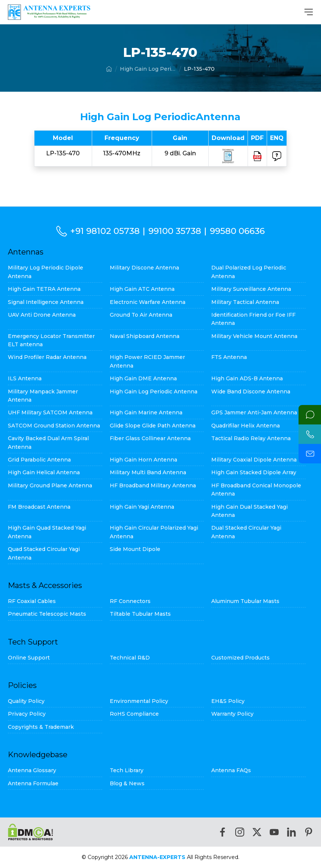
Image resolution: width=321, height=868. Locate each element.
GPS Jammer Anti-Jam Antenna (254, 412)
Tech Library (127, 770)
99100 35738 (175, 231)
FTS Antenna (229, 357)
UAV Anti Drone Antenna (42, 315)
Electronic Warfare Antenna (148, 302)
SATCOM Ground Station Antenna (54, 426)
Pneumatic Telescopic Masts (47, 614)
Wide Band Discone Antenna (251, 392)
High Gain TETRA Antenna (44, 289)
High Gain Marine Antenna (146, 412)
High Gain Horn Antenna (143, 460)
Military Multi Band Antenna (148, 472)
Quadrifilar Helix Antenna (246, 426)
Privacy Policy (27, 714)
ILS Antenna (25, 378)
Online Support (29, 658)
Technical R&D (130, 658)
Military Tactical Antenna (245, 302)
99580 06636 (237, 231)
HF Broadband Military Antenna (153, 485)
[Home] (109, 69)
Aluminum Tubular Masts (245, 601)
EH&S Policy (228, 701)
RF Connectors (130, 601)
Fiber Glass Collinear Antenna (150, 438)
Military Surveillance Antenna (251, 289)
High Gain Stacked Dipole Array (254, 472)
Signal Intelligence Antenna (46, 302)
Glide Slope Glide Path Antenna (153, 426)
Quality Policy (26, 701)
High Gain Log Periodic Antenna (148, 69)
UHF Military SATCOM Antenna (50, 412)
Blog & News (127, 783)
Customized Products (240, 658)
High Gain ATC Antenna (142, 289)
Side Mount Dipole (135, 549)
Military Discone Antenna (144, 268)
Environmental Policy (139, 701)
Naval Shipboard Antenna (145, 336)
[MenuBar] (309, 12)
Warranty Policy (232, 714)
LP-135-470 (199, 69)
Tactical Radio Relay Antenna (251, 438)
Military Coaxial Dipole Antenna (254, 460)
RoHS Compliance (134, 714)
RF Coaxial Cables (32, 601)
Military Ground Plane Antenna (50, 485)
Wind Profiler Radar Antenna (47, 357)
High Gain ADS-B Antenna (247, 378)
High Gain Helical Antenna (44, 472)
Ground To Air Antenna (141, 315)
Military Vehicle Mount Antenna (254, 336)
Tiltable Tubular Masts (140, 614)
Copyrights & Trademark (41, 727)
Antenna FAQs (231, 770)
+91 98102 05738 (105, 231)
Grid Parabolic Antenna (39, 460)
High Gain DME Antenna (143, 378)
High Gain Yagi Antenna (142, 507)
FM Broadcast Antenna (39, 507)
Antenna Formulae (33, 783)
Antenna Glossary (32, 770)
